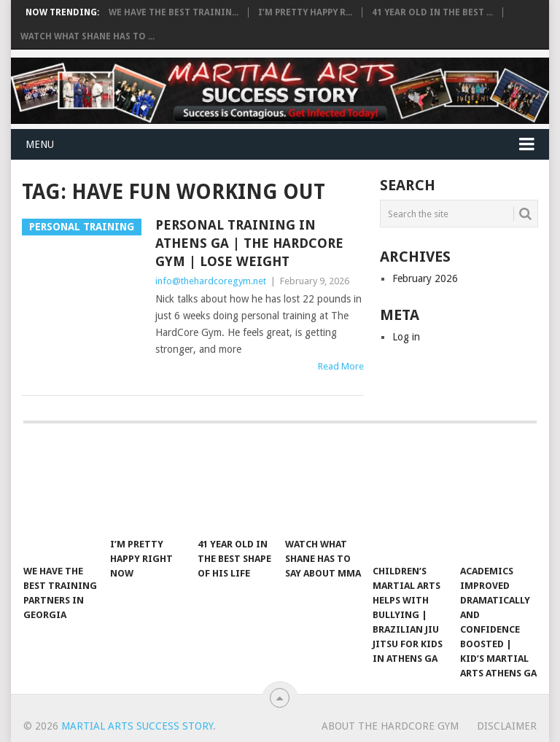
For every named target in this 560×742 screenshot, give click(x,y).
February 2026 (425, 278)
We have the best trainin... (174, 12)
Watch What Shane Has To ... (87, 36)
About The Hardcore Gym (390, 726)
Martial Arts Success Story (137, 726)
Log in (406, 337)
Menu (40, 144)
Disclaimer (507, 726)
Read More (341, 366)
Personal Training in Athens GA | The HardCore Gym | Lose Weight (249, 243)
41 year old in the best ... (432, 12)
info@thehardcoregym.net (211, 281)
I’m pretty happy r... (305, 12)
